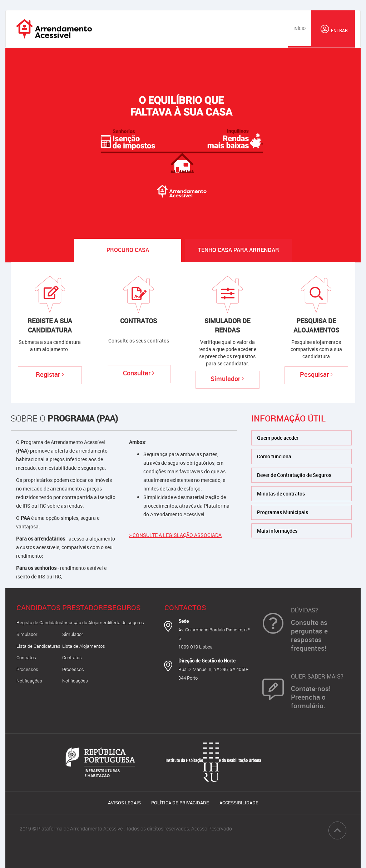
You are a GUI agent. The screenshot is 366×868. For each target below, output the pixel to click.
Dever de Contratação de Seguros (294, 475)
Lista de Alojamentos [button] (84, 646)
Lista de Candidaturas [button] (38, 646)
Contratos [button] (26, 657)
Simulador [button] (27, 634)
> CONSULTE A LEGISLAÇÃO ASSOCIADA (175, 535)
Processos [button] (27, 669)
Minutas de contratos (281, 494)
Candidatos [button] (38, 608)
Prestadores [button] (87, 608)
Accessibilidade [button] (239, 803)
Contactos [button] (185, 608)
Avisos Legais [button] (124, 803)
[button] (333, 29)
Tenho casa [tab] (239, 250)
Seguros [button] (124, 608)
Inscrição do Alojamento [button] (87, 622)
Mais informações (277, 531)
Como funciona (274, 456)
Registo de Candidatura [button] (40, 622)
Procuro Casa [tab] (128, 250)
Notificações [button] (29, 681)
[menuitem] (300, 29)
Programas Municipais (283, 512)
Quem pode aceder (278, 438)
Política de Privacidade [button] (180, 803)
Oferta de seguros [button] (126, 622)
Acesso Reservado (212, 828)
